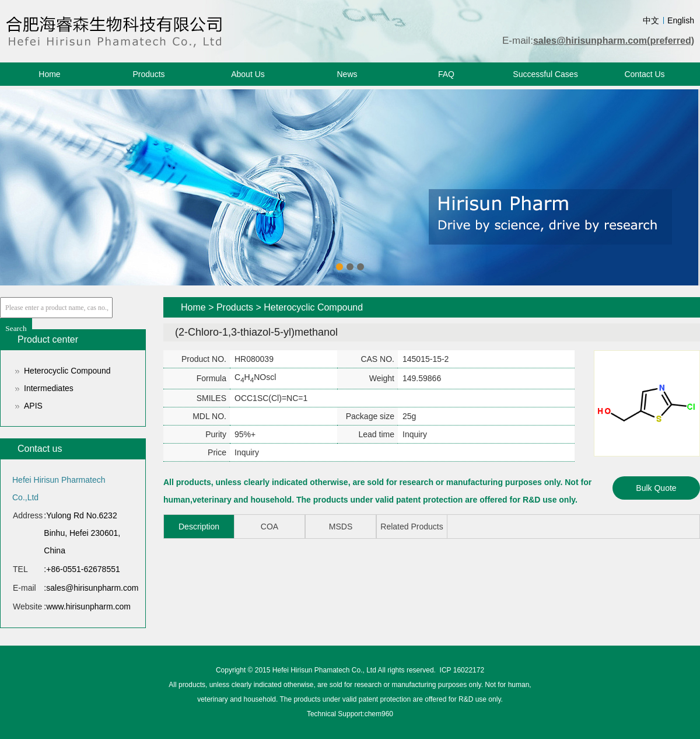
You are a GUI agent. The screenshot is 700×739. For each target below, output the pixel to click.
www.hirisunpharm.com (88, 606)
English (681, 20)
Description (199, 527)
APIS (33, 406)
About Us (248, 74)
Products (148, 74)
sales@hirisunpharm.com (92, 588)
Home (49, 74)
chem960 (379, 714)
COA (269, 527)
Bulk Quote (656, 488)
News (347, 74)
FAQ (446, 74)
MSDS (341, 527)
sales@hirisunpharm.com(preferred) (614, 41)
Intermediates (49, 388)
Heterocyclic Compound (67, 371)
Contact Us (644, 74)
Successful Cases (545, 74)
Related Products (412, 527)
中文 (651, 20)
